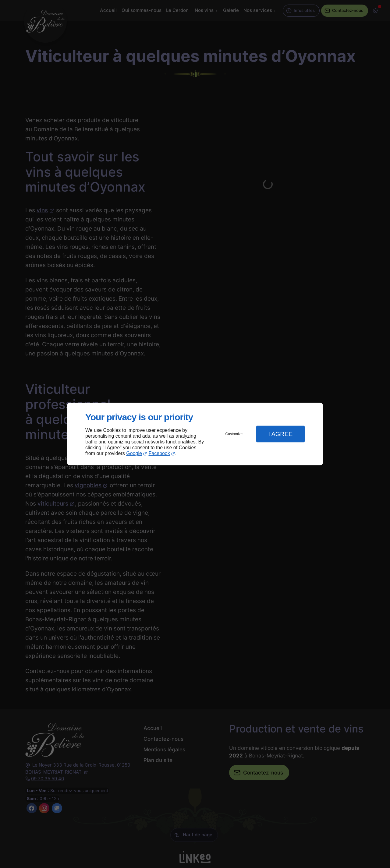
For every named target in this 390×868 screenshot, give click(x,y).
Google (134, 453)
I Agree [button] (280, 434)
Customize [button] (234, 434)
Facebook (159, 453)
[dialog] (195, 434)
